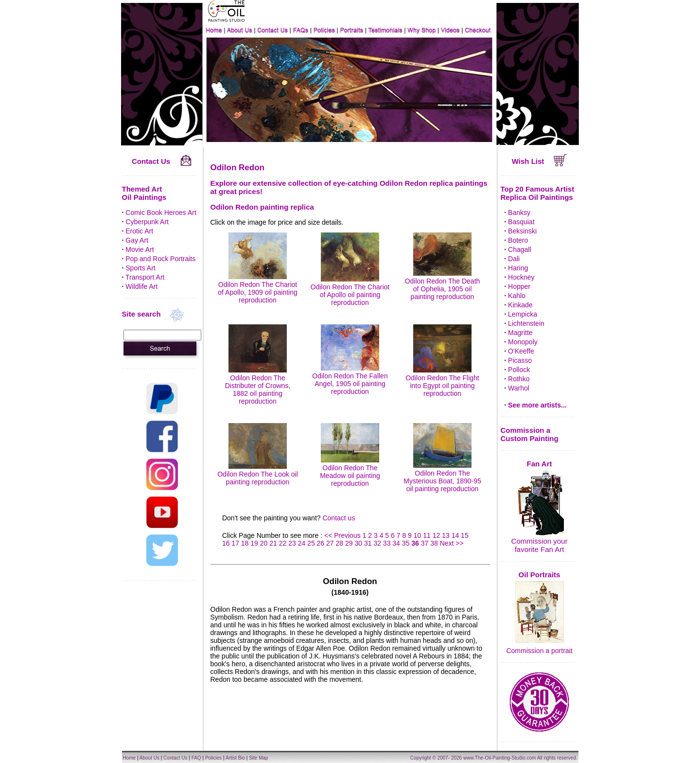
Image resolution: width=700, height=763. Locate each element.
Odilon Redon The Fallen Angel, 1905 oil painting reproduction (350, 380)
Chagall (519, 249)
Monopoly (523, 342)
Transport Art (145, 277)
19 (254, 543)
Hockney (521, 277)
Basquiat (521, 222)
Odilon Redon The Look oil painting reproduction (258, 474)
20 (264, 543)
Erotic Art (139, 231)
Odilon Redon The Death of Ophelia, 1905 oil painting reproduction (443, 285)
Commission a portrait (539, 651)
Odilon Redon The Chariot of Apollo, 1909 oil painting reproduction (257, 288)
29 (349, 543)
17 (235, 543)
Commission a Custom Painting (530, 434)
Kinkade (520, 305)
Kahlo (517, 296)
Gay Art (137, 240)
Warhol (519, 388)
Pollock (519, 370)
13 (446, 535)
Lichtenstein (526, 323)
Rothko (519, 379)
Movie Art (140, 249)
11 (427, 535)
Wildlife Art (141, 286)
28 (340, 543)
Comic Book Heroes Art (161, 213)
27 (330, 543)
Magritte (520, 333)
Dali (514, 259)
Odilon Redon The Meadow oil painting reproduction (350, 472)
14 (455, 535)
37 (425, 543)
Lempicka (523, 314)
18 (245, 543)
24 (302, 543)
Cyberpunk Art (147, 222)
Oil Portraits (540, 575)
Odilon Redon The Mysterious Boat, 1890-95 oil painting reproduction (442, 477)
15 (465, 535)
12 (437, 535)
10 (418, 535)
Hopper (519, 286)
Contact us (339, 518)
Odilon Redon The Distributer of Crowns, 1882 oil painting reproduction (258, 386)
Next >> (452, 543)
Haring (518, 268)
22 (283, 543)
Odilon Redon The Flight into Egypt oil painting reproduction (442, 382)
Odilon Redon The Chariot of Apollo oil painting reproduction (350, 291)
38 (434, 543)
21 (273, 543)
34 (396, 543)
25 (311, 543)
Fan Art (540, 464)
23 (292, 543)
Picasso (520, 360)
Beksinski (522, 231)
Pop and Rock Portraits (160, 259)
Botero (518, 240)
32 (377, 543)
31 (368, 543)
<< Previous (343, 535)
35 (406, 543)
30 (358, 543)
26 (321, 543)
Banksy (519, 213)
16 (226, 543)
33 (387, 543)
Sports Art (140, 268)
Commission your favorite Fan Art (540, 545)
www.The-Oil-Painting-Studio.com (500, 758)
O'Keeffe (521, 351)
